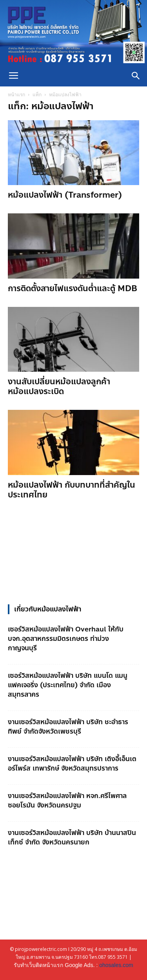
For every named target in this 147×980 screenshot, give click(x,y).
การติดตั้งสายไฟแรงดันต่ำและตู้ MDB (73, 288)
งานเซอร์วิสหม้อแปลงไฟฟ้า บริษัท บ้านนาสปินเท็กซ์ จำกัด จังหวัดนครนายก (72, 837)
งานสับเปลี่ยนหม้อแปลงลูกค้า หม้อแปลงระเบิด (59, 386)
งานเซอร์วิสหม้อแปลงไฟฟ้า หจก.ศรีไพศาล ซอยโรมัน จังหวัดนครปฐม (67, 800)
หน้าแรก (16, 95)
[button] (136, 76)
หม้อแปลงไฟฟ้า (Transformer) (65, 195)
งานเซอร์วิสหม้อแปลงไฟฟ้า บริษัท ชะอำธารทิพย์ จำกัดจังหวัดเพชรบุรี (68, 727)
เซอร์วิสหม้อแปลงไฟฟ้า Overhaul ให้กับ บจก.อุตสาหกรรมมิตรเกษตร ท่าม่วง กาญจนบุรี (66, 639)
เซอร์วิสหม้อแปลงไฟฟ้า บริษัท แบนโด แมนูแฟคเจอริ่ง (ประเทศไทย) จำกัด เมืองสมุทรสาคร (68, 685)
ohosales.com (116, 965)
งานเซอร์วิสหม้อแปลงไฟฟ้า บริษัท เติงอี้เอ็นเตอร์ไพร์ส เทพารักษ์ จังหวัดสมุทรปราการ (72, 763)
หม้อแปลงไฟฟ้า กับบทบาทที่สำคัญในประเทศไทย (72, 490)
